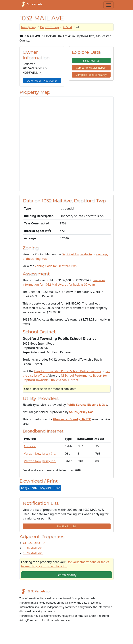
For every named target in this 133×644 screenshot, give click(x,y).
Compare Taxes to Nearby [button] (91, 75)
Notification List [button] (66, 526)
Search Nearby (66, 575)
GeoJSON (45, 488)
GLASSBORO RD (34, 543)
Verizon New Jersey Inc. (40, 454)
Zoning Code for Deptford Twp (56, 266)
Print (57, 488)
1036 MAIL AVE (33, 548)
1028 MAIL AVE (33, 553)
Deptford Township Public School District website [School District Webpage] (68, 371)
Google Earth (29, 488)
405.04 (67, 27)
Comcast (30, 446)
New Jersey (29, 27)
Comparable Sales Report (91, 68)
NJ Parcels (31, 4)
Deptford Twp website (77, 254)
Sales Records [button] (91, 61)
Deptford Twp (50, 27)
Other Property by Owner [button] (42, 81)
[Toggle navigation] (109, 5)
